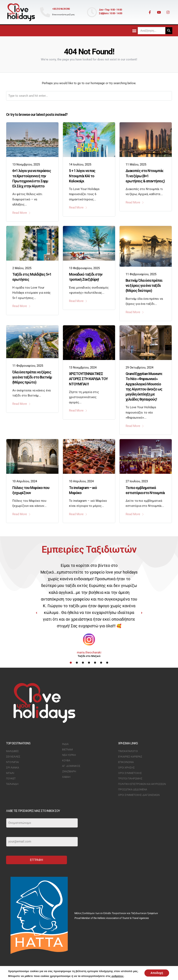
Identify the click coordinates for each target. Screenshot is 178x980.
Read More (22, 213)
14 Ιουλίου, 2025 (80, 164)
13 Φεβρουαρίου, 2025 (84, 268)
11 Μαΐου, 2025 (136, 164)
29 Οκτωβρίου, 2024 (139, 367)
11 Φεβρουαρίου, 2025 (141, 274)
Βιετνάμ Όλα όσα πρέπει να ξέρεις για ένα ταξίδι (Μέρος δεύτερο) (144, 285)
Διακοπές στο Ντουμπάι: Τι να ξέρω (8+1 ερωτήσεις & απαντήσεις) (145, 176)
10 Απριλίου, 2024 (25, 481)
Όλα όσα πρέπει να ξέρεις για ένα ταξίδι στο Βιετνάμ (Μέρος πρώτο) (32, 377)
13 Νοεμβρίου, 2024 (83, 367)
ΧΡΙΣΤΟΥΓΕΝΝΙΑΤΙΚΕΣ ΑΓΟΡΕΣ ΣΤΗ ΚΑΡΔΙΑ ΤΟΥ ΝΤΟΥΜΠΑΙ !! (88, 379)
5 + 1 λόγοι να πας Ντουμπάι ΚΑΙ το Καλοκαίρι (82, 176)
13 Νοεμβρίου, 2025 (26, 164)
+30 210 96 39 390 (61, 9)
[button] (134, 31)
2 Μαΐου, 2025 (22, 268)
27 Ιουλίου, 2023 (137, 481)
